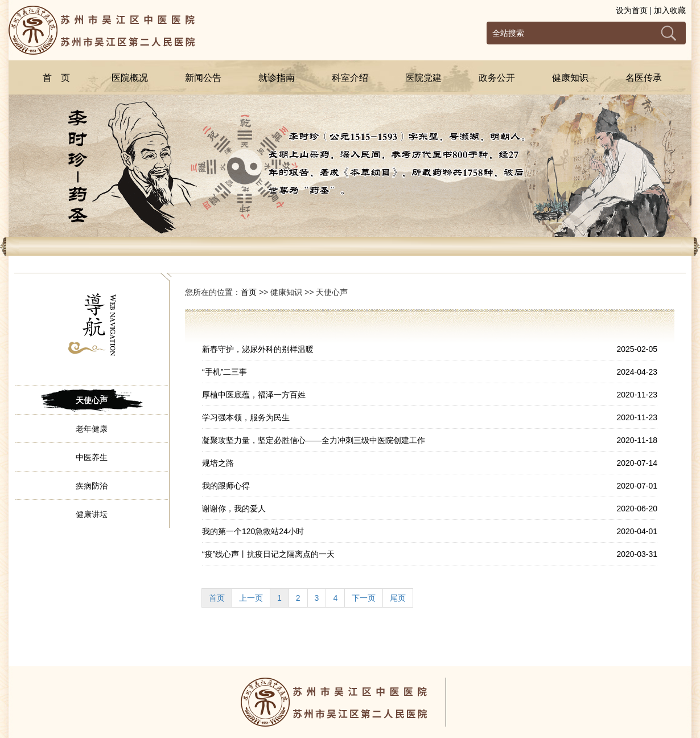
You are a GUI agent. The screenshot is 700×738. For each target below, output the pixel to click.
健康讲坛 (92, 514)
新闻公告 (203, 78)
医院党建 (423, 78)
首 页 (56, 78)
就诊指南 (277, 78)
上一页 (251, 598)
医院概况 (130, 78)
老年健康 (92, 429)
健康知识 (570, 78)
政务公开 (497, 78)
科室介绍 (350, 78)
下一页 (364, 598)
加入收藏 (670, 10)
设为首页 (632, 10)
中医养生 (92, 457)
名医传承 (644, 78)
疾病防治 (92, 486)
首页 (249, 292)
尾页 (398, 598)
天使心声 (92, 400)
